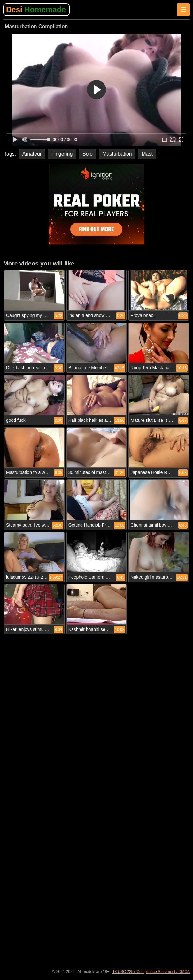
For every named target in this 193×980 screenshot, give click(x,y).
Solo (88, 154)
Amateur (32, 154)
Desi (36, 9)
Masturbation (117, 154)
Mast (147, 154)
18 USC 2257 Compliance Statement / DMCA (151, 972)
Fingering (62, 154)
